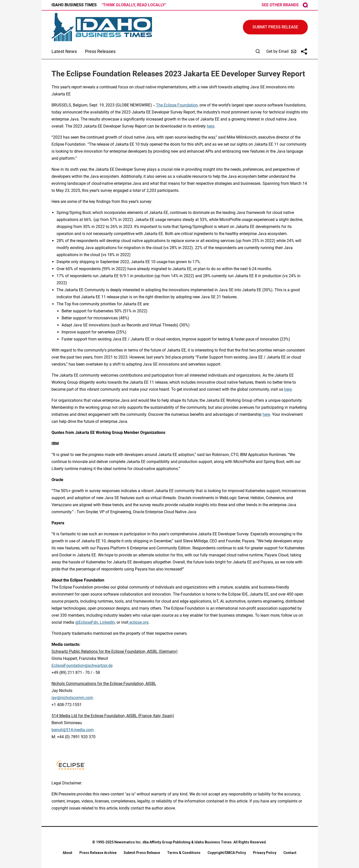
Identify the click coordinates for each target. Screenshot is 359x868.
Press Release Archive (98, 853)
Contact (290, 853)
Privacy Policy (265, 853)
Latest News (64, 51)
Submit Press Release (142, 853)
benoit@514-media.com (73, 730)
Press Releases (100, 51)
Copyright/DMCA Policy (227, 853)
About (67, 853)
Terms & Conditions (184, 853)
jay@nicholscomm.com (72, 698)
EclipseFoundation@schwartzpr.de (82, 666)
